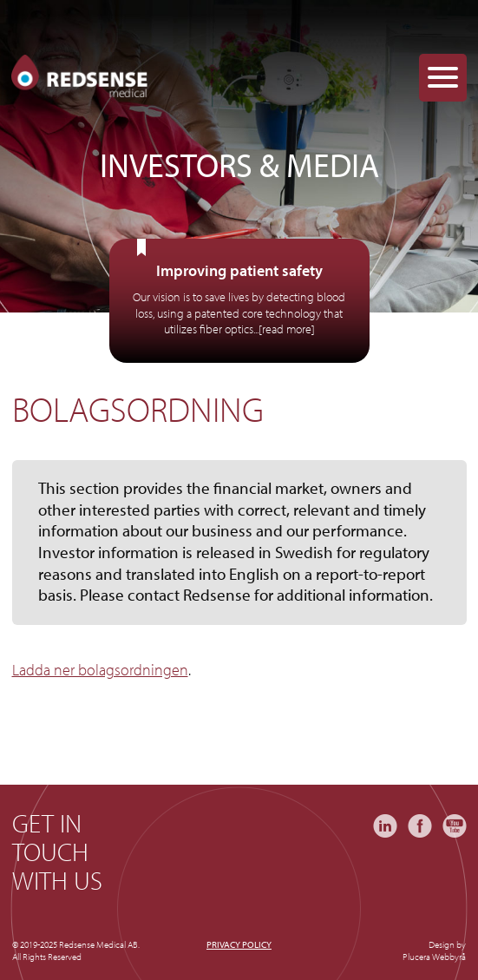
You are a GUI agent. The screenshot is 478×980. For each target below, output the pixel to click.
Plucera (416, 957)
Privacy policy (239, 944)
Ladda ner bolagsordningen (100, 670)
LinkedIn (385, 826)
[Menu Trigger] (443, 78)
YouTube (455, 826)
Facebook (420, 826)
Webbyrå (449, 957)
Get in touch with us (57, 852)
